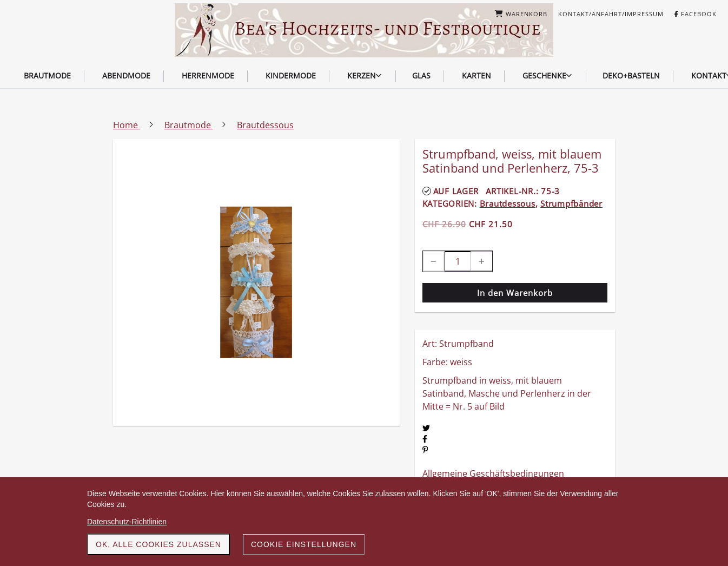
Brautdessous (508, 203)
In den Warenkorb (515, 293)
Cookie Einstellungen (304, 544)
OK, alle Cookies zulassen (158, 544)
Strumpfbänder (571, 203)
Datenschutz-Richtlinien (127, 522)
